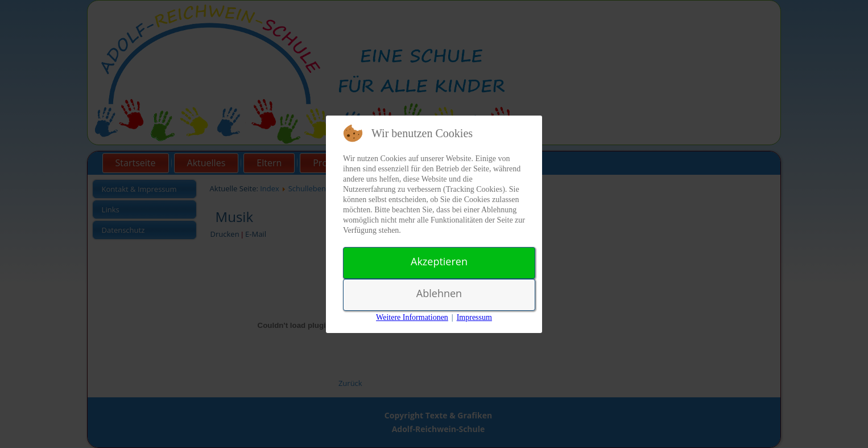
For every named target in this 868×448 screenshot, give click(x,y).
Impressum (474, 317)
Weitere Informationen (412, 317)
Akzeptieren (439, 261)
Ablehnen (439, 293)
